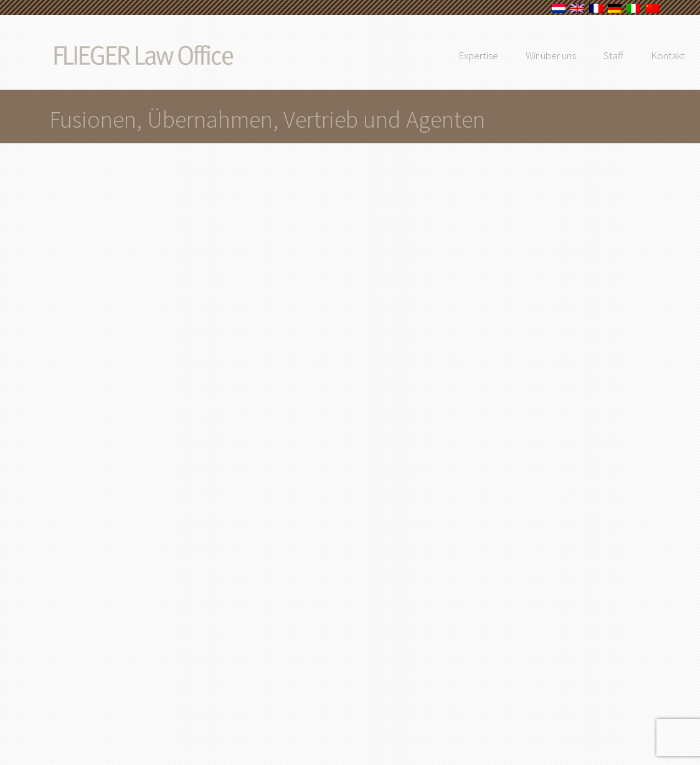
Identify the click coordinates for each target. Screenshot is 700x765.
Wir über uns (578, 55)
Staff (641, 55)
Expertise (506, 55)
